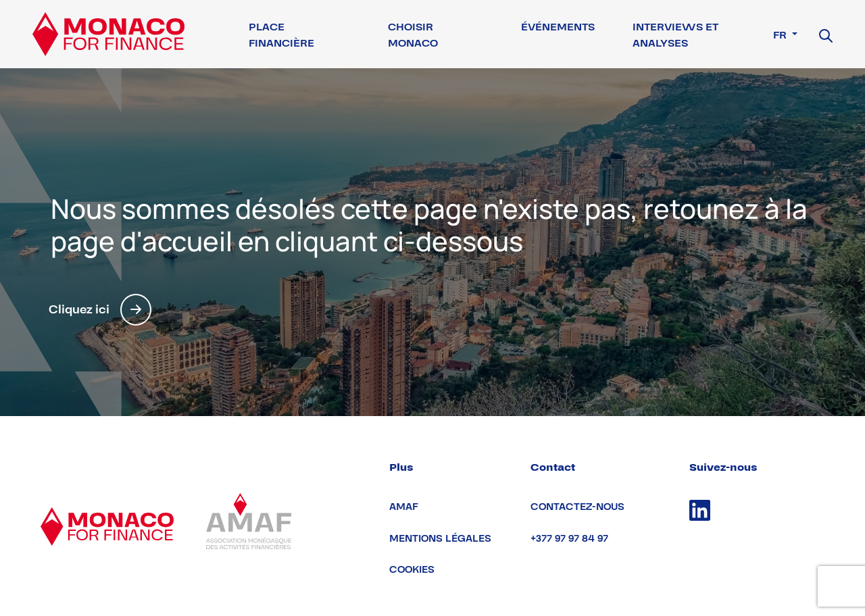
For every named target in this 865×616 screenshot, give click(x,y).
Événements (558, 27)
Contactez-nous (577, 507)
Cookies (412, 570)
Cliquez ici (100, 310)
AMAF (404, 507)
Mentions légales (440, 539)
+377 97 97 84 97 (569, 539)
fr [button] (781, 35)
